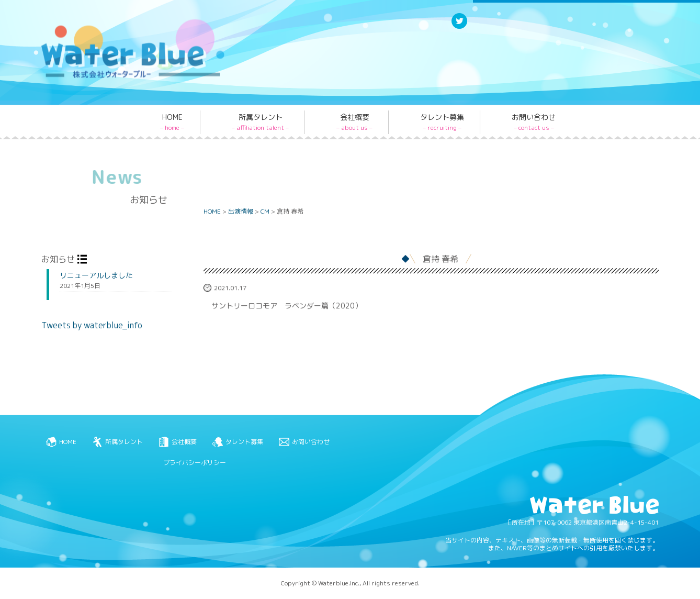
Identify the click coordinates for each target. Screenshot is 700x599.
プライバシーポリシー (195, 463)
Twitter (459, 28)
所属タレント (260, 122)
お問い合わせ (534, 122)
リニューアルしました (96, 275)
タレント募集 (442, 122)
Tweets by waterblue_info (92, 325)
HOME (172, 122)
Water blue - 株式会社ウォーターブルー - (119, 77)
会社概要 (354, 122)
